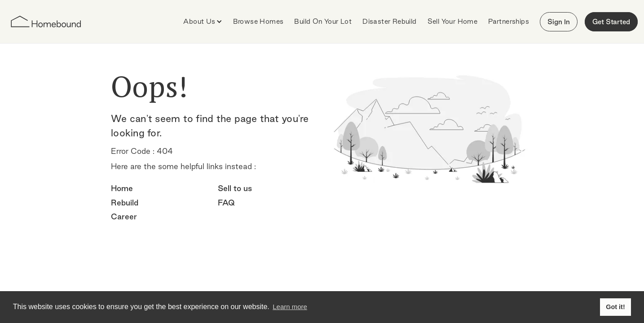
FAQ (226, 203)
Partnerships (509, 21)
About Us (199, 21)
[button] (203, 22)
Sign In (559, 22)
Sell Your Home (453, 21)
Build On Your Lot (323, 21)
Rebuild (125, 203)
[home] (46, 22)
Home (122, 188)
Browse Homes (258, 21)
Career (124, 216)
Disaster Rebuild (389, 21)
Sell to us (235, 188)
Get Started (611, 22)
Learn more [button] (290, 307)
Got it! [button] (615, 307)
